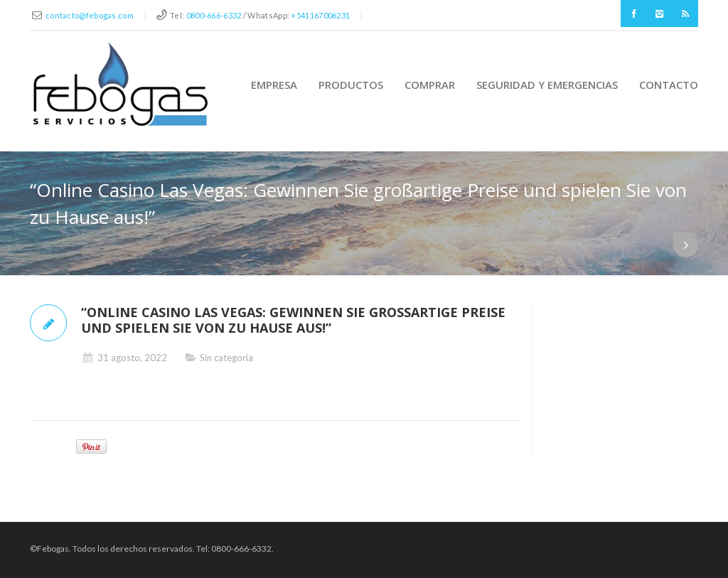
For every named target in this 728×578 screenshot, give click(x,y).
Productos (351, 85)
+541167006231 (320, 15)
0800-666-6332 (214, 15)
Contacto (669, 85)
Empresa (274, 85)
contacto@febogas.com (90, 15)
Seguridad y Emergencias (547, 85)
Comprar (430, 85)
